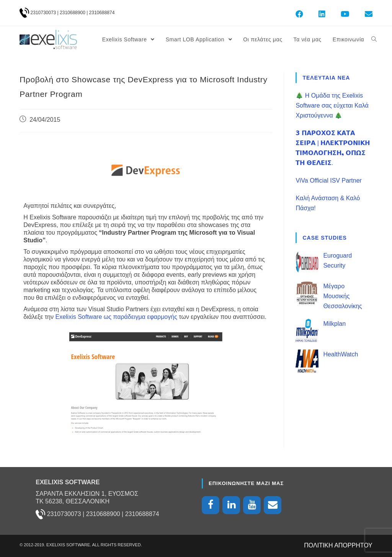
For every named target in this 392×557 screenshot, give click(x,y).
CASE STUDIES (324, 238)
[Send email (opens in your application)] (365, 14)
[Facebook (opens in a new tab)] (299, 14)
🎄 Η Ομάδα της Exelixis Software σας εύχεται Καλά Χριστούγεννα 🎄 (332, 105)
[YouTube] (252, 505)
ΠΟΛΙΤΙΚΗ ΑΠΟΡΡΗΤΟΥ (338, 545)
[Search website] (374, 39)
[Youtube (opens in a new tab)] (345, 14)
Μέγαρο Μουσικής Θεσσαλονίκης (342, 296)
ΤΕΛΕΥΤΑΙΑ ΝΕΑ (326, 78)
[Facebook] (211, 505)
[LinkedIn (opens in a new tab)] (322, 14)
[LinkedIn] (231, 505)
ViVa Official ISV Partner (329, 180)
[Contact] (273, 505)
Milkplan (334, 324)
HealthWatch (341, 354)
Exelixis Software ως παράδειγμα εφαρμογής (116, 317)
